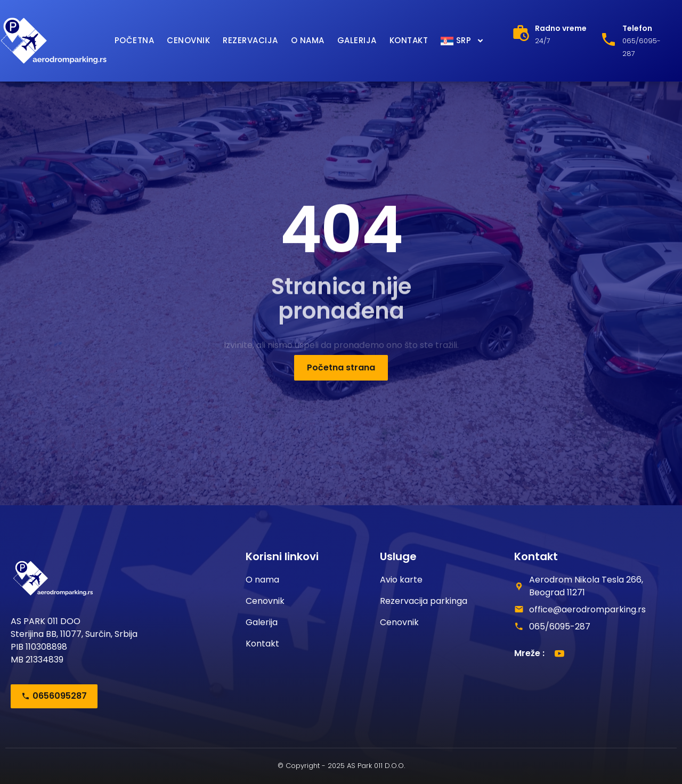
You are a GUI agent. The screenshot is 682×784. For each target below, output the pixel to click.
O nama (308, 40)
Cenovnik (188, 40)
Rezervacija (250, 40)
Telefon (637, 28)
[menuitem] (462, 41)
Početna (135, 40)
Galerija (357, 40)
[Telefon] (608, 39)
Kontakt (409, 40)
